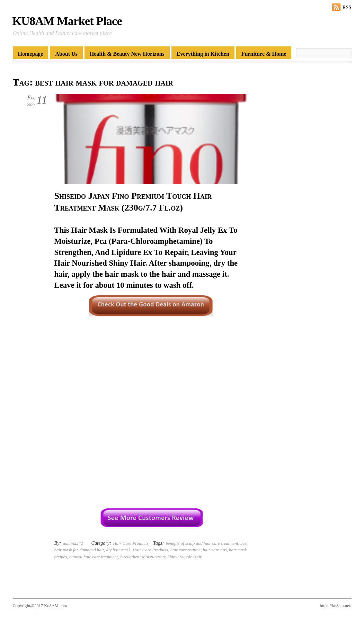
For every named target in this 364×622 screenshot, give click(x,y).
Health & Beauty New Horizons (127, 54)
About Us (66, 54)
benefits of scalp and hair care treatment (202, 543)
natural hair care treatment (94, 557)
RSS (347, 7)
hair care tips (215, 550)
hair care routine (185, 550)
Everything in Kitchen (203, 54)
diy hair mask (118, 550)
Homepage (31, 54)
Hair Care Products (131, 543)
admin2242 (73, 543)
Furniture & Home (264, 54)
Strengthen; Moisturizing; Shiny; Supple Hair (161, 557)
